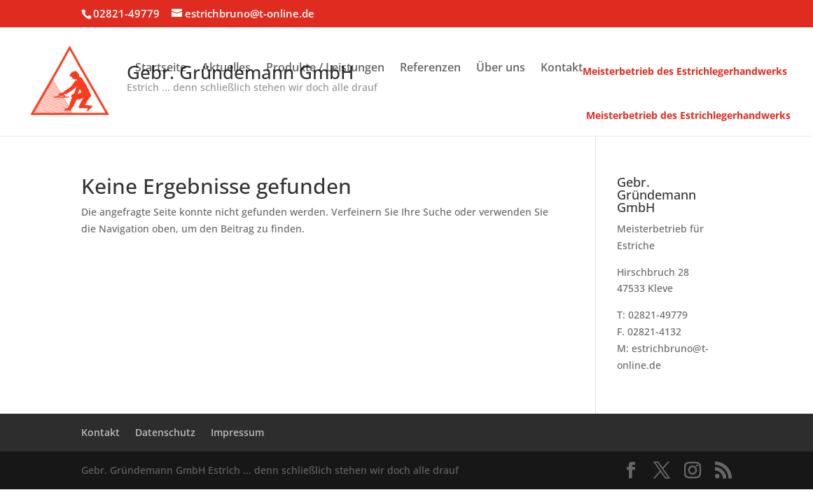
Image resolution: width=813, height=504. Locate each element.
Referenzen (430, 69)
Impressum (237, 432)
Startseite (161, 69)
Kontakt (562, 69)
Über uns (501, 69)
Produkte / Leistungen (325, 69)
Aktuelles (226, 69)
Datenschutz (165, 432)
